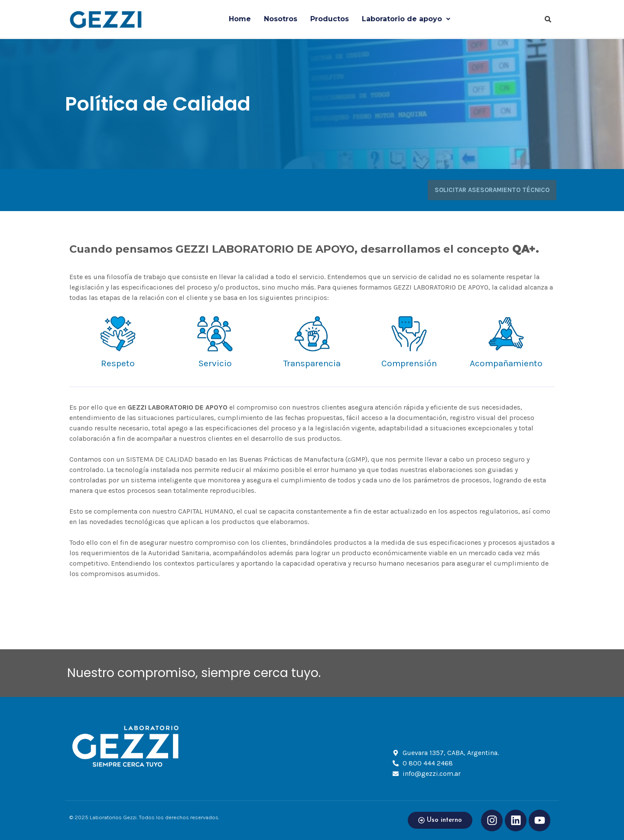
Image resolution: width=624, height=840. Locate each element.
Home (240, 19)
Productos (330, 19)
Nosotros (281, 19)
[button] (406, 19)
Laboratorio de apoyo (406, 19)
